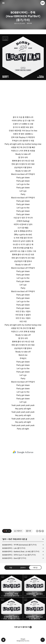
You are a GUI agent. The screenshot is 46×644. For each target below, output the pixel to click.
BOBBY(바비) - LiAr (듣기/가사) (14, 548)
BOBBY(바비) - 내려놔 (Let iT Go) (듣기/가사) (19, 555)
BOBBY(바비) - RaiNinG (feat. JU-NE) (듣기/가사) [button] (11, 609)
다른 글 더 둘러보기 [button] (22, 627)
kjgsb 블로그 (3, 640)
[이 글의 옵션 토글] (10, 531)
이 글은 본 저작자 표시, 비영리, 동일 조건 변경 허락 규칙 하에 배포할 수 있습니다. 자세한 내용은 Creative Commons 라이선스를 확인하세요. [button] (40, 531)
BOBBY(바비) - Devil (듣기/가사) (14, 558)
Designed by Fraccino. (23, 641)
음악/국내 (29, 23)
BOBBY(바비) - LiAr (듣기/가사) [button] (35, 586)
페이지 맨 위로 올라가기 (43, 640)
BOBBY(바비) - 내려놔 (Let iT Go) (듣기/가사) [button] (35, 609)
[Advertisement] (23, 452)
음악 (4, 539)
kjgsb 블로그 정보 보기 (43, 3)
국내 (10, 539)
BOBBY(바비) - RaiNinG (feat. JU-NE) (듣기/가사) (21, 551)
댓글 (11, 568)
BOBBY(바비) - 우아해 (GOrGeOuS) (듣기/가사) (19, 545)
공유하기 (23, 568)
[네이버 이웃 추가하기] (29, 531)
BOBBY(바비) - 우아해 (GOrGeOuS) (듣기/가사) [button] (11, 586)
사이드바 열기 (3, 3)
